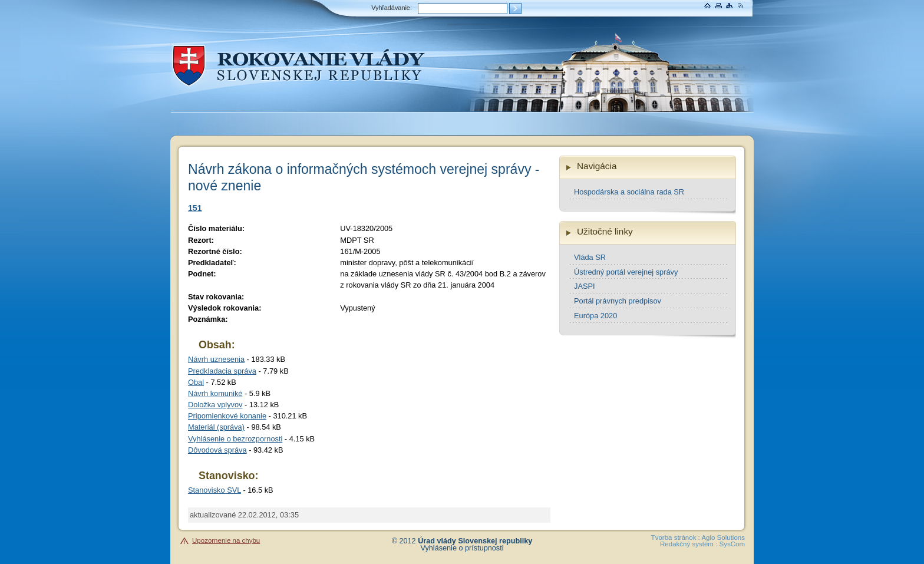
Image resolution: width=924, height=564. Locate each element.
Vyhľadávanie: (392, 8)
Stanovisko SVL (214, 490)
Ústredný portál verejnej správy (626, 272)
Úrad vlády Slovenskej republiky (475, 541)
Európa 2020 (595, 316)
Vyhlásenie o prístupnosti (462, 548)
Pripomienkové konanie (227, 416)
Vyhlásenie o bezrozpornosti (235, 439)
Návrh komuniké (215, 393)
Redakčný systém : (689, 544)
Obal (196, 382)
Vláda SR (590, 257)
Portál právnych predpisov (618, 301)
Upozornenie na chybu (226, 540)
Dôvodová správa (217, 450)
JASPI (585, 286)
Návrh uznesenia (216, 359)
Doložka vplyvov (215, 405)
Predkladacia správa (222, 371)
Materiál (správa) (216, 427)
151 (195, 208)
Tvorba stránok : (676, 537)
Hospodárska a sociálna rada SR (629, 192)
